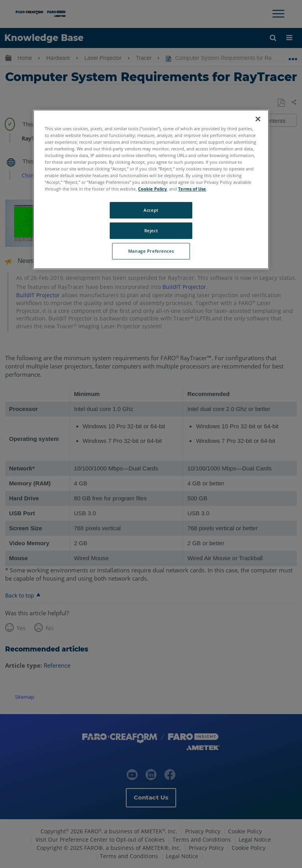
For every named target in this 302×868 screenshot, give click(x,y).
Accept (151, 210)
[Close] (258, 119)
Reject (151, 230)
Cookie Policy (152, 189)
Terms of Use (192, 189)
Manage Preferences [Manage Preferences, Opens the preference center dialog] (151, 251)
